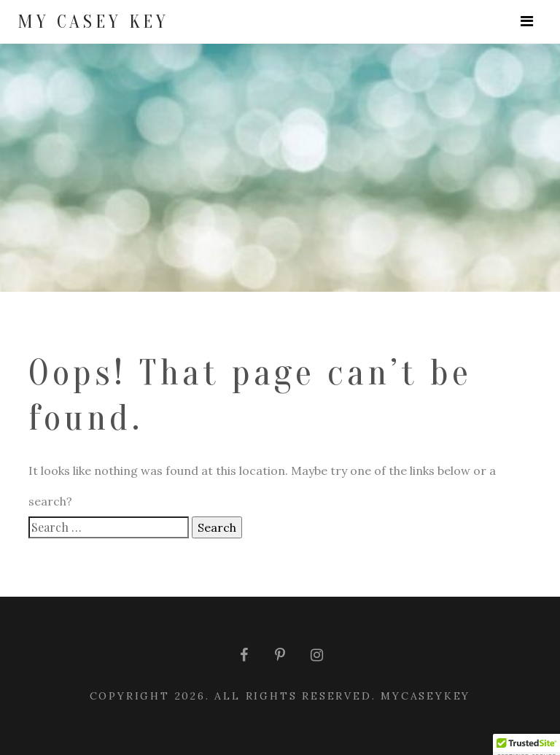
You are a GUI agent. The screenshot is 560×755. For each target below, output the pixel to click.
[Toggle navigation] (527, 22)
